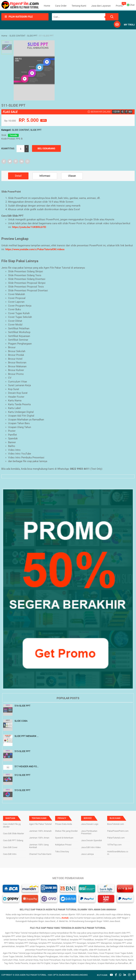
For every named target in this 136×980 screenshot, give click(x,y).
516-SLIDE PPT (22, 706)
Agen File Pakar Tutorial (40, 824)
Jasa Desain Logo (90, 824)
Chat (131, 5)
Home (47, 6)
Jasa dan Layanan (101, 6)
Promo (119, 6)
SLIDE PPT (36, 130)
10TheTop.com (114, 845)
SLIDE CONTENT (21, 130)
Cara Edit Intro (10, 854)
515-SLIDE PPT (22, 751)
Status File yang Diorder (66, 831)
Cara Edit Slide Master (13, 833)
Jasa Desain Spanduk (92, 840)
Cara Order (61, 6)
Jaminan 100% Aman (39, 838)
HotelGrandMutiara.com (118, 853)
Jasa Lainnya (87, 854)
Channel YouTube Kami (40, 854)
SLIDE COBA (21, 721)
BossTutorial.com (116, 824)
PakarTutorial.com (116, 838)
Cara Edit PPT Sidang (13, 840)
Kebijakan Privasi (63, 845)
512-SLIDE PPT (22, 775)
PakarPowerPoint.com (118, 831)
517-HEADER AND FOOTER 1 (27, 766)
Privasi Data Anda (64, 824)
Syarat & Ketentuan (64, 838)
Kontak (65, 918)
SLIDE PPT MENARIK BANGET (27, 736)
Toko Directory (62, 852)
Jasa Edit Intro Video (91, 847)
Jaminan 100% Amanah (40, 831)
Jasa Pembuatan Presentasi (89, 832)
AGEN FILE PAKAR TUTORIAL (33, 975)
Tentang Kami (79, 6)
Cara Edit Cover (10, 847)
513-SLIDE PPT (22, 790)
